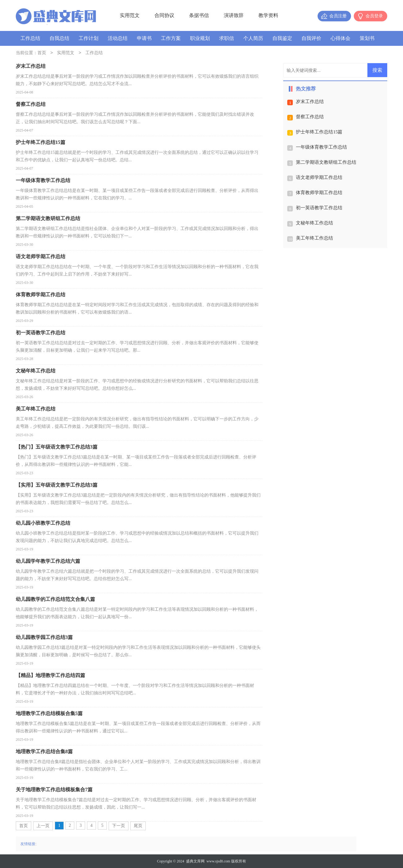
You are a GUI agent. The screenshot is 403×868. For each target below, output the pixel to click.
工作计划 (89, 38)
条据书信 (199, 15)
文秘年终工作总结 (314, 223)
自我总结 (59, 38)
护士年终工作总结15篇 (319, 132)
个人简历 (253, 38)
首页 (42, 53)
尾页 (138, 826)
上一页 (43, 826)
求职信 (227, 38)
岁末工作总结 (310, 102)
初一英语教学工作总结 (319, 208)
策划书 (367, 38)
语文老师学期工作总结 (319, 177)
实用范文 (130, 15)
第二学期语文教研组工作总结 (326, 162)
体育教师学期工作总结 (319, 193)
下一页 (119, 826)
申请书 (144, 38)
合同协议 (164, 15)
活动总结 (118, 38)
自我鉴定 (282, 38)
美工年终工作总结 (314, 238)
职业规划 (200, 38)
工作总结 (30, 38)
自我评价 (311, 38)
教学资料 (268, 15)
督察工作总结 (310, 117)
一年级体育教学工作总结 (321, 147)
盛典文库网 (195, 861)
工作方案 (171, 38)
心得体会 (340, 38)
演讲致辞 (234, 15)
